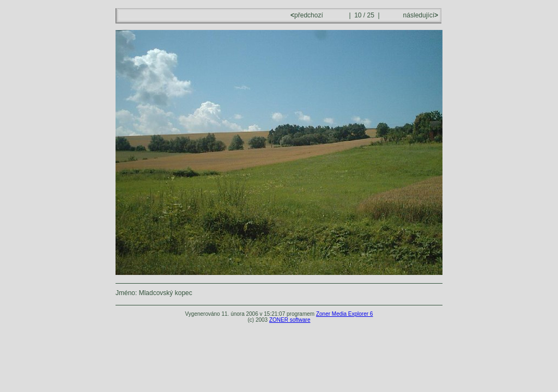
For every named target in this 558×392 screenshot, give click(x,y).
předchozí (308, 15)
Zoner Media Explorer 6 (345, 314)
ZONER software (290, 320)
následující (420, 15)
